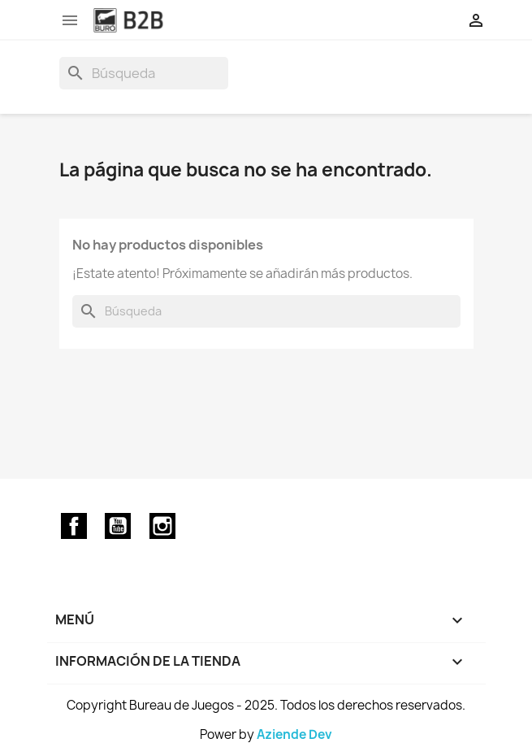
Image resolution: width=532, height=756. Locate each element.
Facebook (74, 526)
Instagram (162, 526)
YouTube (118, 526)
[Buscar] (144, 73)
